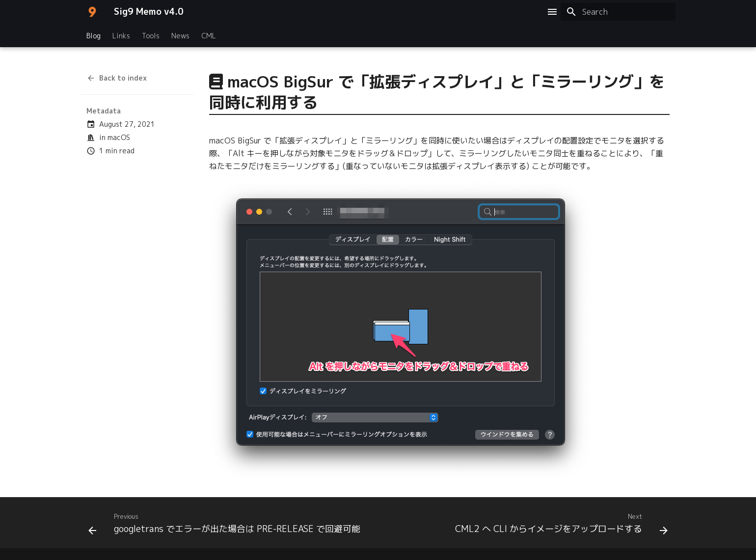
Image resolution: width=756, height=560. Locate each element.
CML (209, 36)
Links (121, 36)
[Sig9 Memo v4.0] (92, 12)
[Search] (618, 12)
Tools (151, 36)
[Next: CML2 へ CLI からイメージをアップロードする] (560, 526)
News (180, 36)
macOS (119, 137)
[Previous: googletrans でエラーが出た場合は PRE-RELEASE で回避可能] (226, 526)
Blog (94, 36)
